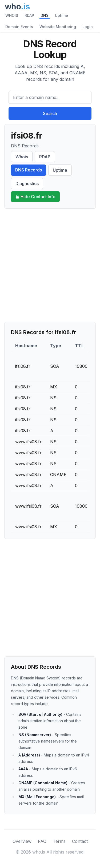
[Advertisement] (50, 265)
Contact (80, 841)
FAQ (42, 841)
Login (88, 27)
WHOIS (12, 15)
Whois (22, 157)
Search (50, 113)
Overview (22, 841)
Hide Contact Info (35, 197)
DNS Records (29, 170)
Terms (59, 841)
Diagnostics (27, 183)
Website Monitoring (58, 27)
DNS (45, 15)
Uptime (61, 15)
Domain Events (19, 27)
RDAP (29, 15)
